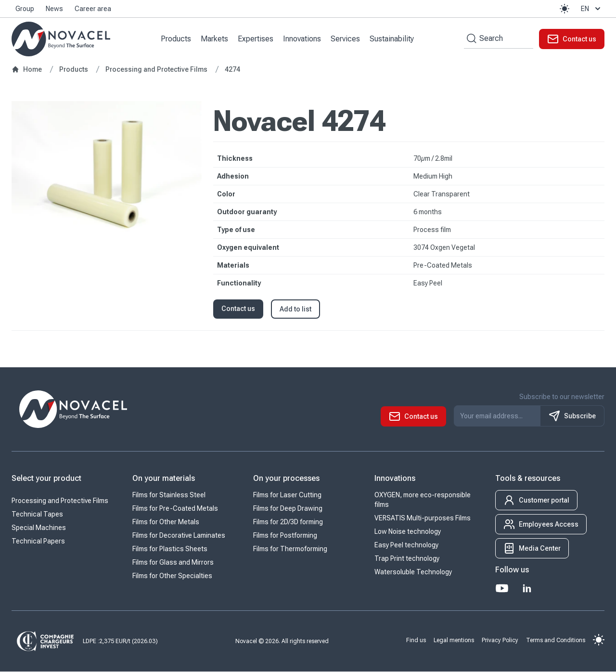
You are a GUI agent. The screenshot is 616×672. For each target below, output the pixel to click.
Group (25, 9)
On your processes (286, 479)
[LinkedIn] (527, 589)
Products (176, 39)
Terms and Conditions (556, 640)
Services (346, 39)
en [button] (592, 9)
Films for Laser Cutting (287, 495)
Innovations (302, 39)
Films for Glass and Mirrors (173, 563)
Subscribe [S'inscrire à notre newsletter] (572, 416)
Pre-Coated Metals (443, 266)
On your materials (164, 479)
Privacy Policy (500, 640)
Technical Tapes (37, 515)
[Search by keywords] (470, 39)
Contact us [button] (238, 309)
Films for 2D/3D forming (288, 522)
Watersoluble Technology (413, 572)
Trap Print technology (407, 559)
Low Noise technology (408, 532)
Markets (215, 39)
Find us (416, 640)
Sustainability (392, 39)
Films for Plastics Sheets (170, 549)
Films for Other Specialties (172, 576)
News (54, 9)
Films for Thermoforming (290, 549)
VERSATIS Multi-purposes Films (423, 518)
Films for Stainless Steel (169, 495)
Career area (93, 9)
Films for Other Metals (166, 522)
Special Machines (39, 528)
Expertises (256, 39)
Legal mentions (454, 640)
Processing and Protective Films (60, 501)
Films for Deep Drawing (288, 509)
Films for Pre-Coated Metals (175, 509)
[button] (565, 9)
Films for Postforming (285, 536)
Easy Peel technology (406, 545)
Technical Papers (38, 542)
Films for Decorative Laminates (179, 536)
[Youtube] (502, 589)
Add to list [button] (295, 310)
